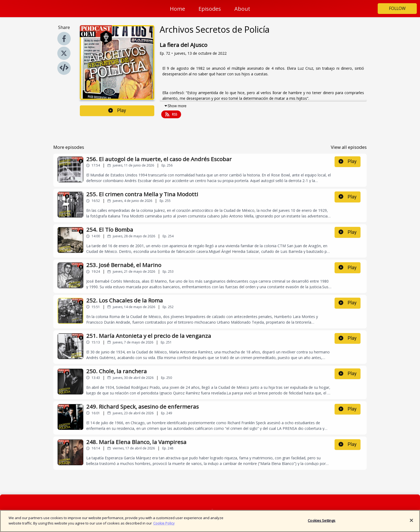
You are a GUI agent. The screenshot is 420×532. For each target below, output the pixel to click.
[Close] (411, 523)
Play (117, 110)
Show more (175, 106)
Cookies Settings (322, 523)
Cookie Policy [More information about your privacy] (164, 526)
